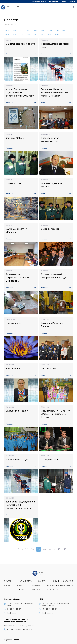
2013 (36, 34)
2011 (50, 34)
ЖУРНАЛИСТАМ (25, 581)
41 (51, 549)
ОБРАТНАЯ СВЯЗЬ (54, 590)
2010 (57, 34)
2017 (7, 34)
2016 (14, 34)
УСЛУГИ (7, 585)
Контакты (73, 2)
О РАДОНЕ (8, 581)
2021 (43, 31)
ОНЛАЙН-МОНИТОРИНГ (63, 581)
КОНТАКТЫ (21, 590)
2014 (29, 34)
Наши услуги (53, 2)
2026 (7, 31)
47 (65, 549)
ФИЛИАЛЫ (42, 581)
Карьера (64, 2)
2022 (36, 31)
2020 (50, 31)
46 (59, 549)
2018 (64, 31)
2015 (21, 34)
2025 (14, 31)
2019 (57, 31)
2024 (21, 31)
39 (38, 549)
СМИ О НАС (36, 585)
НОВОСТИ (21, 585)
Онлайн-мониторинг (39, 2)
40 (45, 549)
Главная (6, 24)
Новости (13, 24)
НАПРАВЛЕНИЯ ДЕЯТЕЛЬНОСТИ (60, 585)
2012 (43, 34)
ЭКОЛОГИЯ (36, 590)
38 (32, 549)
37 (26, 549)
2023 (29, 31)
